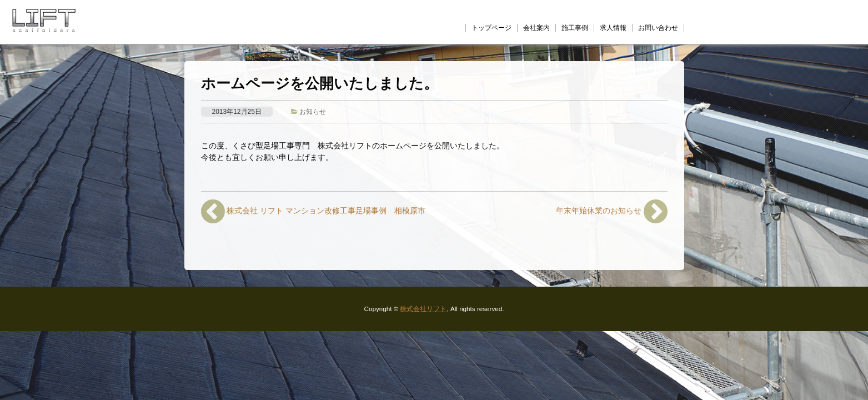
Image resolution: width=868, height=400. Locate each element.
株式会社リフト (423, 309)
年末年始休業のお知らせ (612, 211)
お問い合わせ (658, 28)
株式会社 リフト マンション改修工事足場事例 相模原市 (313, 211)
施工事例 (575, 28)
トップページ (491, 28)
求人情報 (613, 28)
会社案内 (536, 28)
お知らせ (313, 111)
